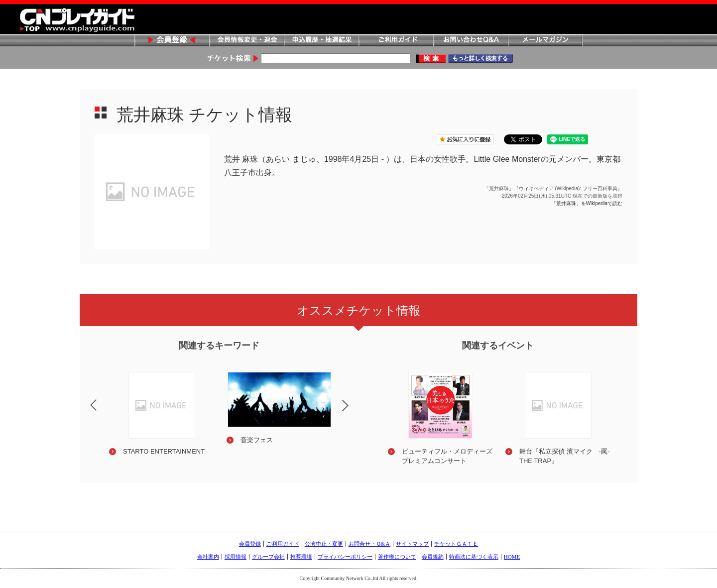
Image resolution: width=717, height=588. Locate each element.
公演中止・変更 (324, 544)
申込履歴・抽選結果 (321, 41)
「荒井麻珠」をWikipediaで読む (587, 203)
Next (354, 412)
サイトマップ (412, 544)
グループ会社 (268, 557)
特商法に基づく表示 (474, 557)
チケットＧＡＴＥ (456, 544)
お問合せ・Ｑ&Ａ (370, 544)
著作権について (397, 557)
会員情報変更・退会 (246, 41)
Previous (85, 399)
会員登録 (172, 41)
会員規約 (433, 557)
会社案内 (208, 557)
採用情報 (236, 557)
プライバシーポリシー (345, 557)
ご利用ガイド (396, 41)
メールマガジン (545, 41)
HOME (512, 557)
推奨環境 (301, 557)
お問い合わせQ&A (471, 41)
